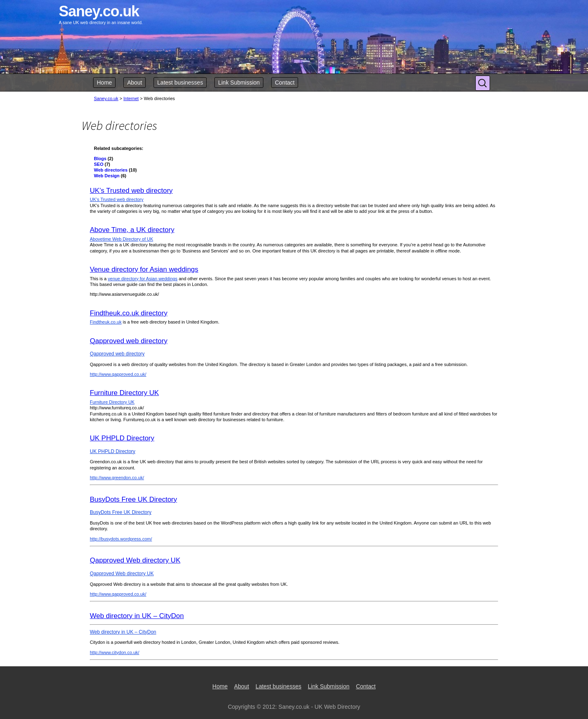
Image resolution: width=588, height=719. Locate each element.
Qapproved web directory (129, 341)
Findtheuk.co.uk (106, 322)
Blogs (100, 159)
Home (104, 83)
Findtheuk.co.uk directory (129, 313)
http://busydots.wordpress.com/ (121, 539)
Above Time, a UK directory (132, 230)
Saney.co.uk (106, 98)
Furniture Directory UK (124, 393)
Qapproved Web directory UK (135, 560)
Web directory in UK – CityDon (137, 616)
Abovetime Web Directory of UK (121, 239)
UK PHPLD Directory (122, 438)
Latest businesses (180, 83)
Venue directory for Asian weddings (144, 269)
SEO (99, 164)
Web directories (111, 170)
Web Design (107, 176)
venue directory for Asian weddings (143, 279)
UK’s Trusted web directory (131, 191)
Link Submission (239, 83)
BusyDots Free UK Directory (134, 499)
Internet (131, 98)
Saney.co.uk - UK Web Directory (319, 707)
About (135, 83)
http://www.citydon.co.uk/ (115, 652)
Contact (285, 83)
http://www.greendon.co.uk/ (117, 478)
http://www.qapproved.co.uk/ (118, 374)
